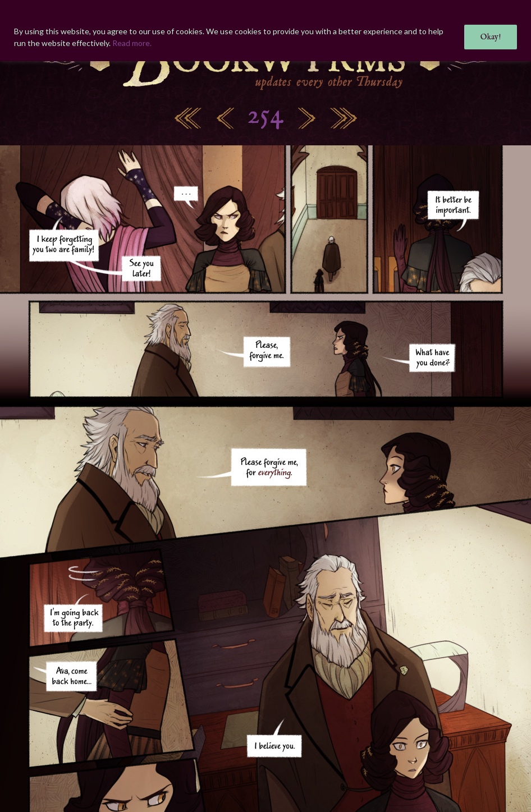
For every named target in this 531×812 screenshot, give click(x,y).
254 (265, 116)
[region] (265, 31)
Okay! (491, 37)
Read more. (132, 43)
